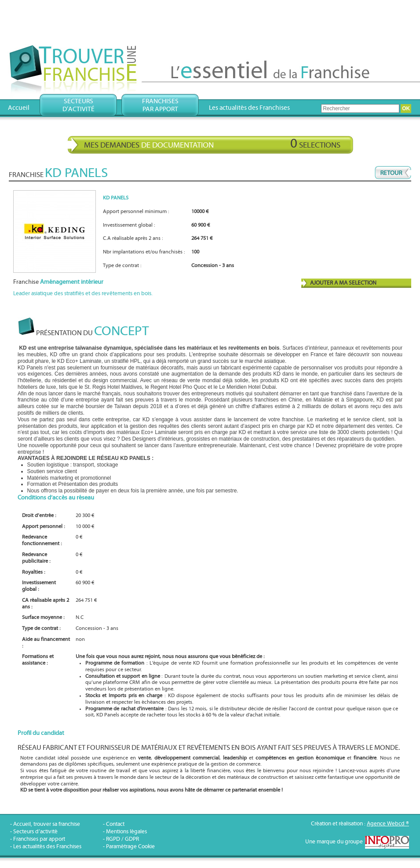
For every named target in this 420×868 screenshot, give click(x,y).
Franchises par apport (39, 839)
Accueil (19, 108)
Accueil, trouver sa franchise (47, 824)
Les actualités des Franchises (249, 108)
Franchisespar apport (160, 105)
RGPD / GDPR (122, 839)
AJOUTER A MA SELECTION (343, 283)
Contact (115, 824)
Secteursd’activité (79, 105)
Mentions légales (126, 832)
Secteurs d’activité (35, 832)
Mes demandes (212, 144)
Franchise (58, 282)
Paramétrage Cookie (130, 847)
